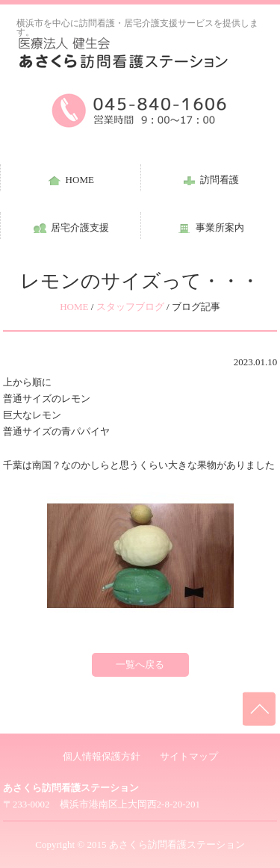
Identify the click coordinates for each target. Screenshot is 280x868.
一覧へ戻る (140, 664)
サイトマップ (189, 756)
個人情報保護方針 (102, 756)
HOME (74, 307)
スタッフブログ (130, 307)
